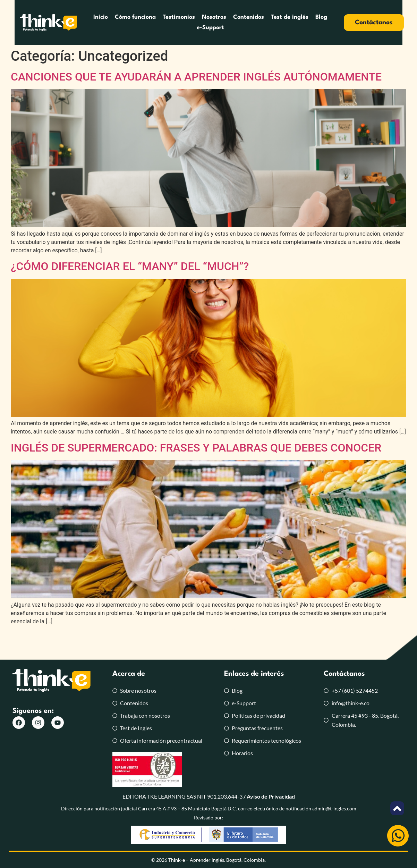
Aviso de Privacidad (271, 796)
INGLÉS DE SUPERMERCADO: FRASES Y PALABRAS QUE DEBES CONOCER (196, 448)
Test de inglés (273, 22)
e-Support (331, 22)
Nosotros (197, 22)
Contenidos (232, 22)
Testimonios (162, 22)
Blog (304, 22)
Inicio (84, 22)
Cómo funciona (118, 22)
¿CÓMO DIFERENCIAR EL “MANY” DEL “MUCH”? (130, 266)
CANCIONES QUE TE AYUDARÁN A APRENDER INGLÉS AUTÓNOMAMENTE (196, 77)
